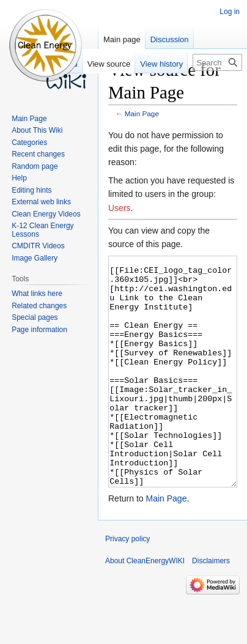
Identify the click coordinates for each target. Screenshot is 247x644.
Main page (122, 39)
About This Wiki (37, 130)
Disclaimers (211, 607)
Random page (35, 166)
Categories (29, 142)
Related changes (39, 306)
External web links (41, 202)
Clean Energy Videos (46, 214)
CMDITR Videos (38, 246)
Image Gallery (35, 258)
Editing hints (31, 190)
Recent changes (38, 154)
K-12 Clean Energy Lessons (42, 230)
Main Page (142, 113)
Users (120, 208)
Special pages (35, 317)
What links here (37, 294)
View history (161, 64)
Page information (39, 330)
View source (109, 64)
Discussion (170, 39)
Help (19, 178)
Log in (230, 12)
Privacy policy (127, 585)
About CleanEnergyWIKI (145, 607)
